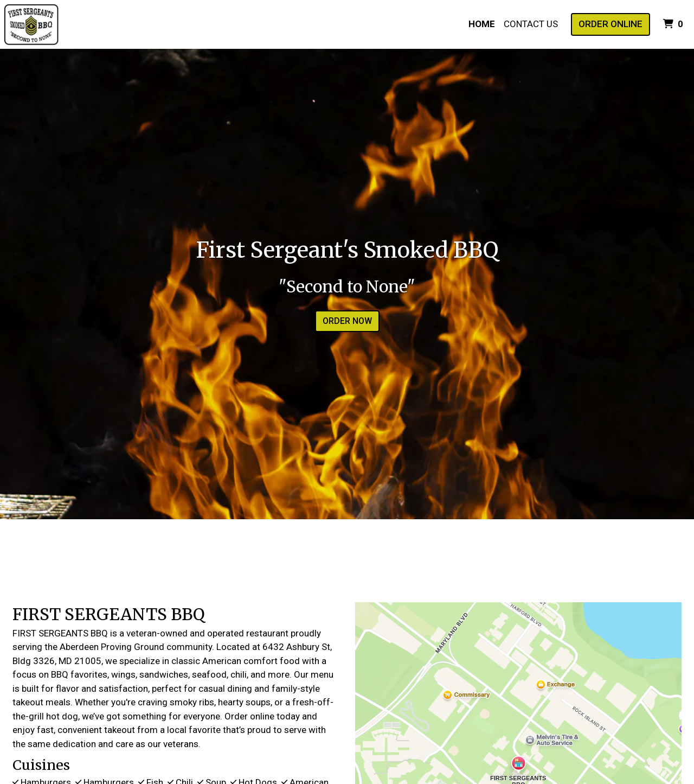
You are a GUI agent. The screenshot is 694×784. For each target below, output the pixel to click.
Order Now (347, 321)
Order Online (611, 24)
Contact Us (531, 24)
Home (482, 24)
